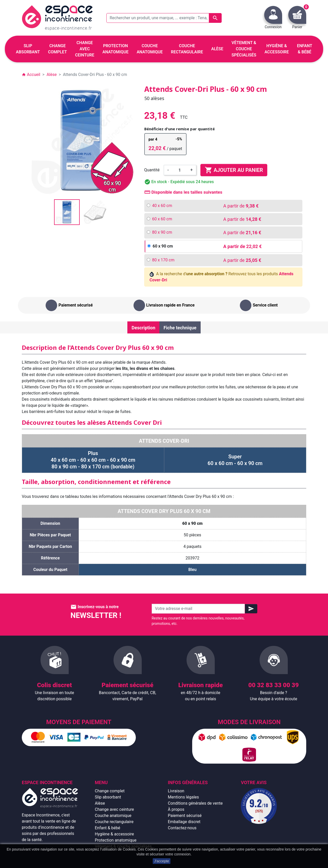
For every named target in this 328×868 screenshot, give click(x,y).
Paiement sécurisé (185, 816)
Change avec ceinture (114, 809)
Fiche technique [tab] (180, 328)
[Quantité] (180, 170)
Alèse (100, 803)
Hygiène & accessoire (114, 834)
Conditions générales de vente (195, 803)
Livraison (176, 791)
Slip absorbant (108, 797)
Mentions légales (183, 797)
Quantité (152, 170)
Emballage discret (184, 822)
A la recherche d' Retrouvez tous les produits (222, 277)
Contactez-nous (182, 828)
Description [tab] (143, 328)
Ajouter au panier (234, 170)
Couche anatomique (113, 816)
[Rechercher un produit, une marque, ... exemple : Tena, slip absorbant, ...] (164, 18)
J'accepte (162, 861)
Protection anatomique (116, 840)
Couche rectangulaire (114, 822)
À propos (176, 809)
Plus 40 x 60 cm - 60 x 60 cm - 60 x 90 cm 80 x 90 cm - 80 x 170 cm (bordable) (93, 460)
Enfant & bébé (107, 828)
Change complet (110, 791)
